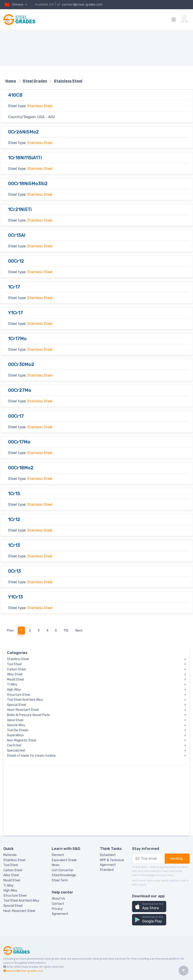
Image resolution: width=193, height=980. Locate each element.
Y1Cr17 (16, 313)
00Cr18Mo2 (21, 468)
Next (79, 630)
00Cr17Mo (19, 442)
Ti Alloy (9, 886)
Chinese (14, 5)
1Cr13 (14, 545)
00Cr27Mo (20, 390)
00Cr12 (16, 261)
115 (66, 630)
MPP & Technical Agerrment (112, 862)
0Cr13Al (17, 235)
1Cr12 (14, 519)
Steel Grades (30, 967)
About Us (58, 899)
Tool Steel (11, 865)
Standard (107, 870)
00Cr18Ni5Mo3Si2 (28, 184)
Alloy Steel (11, 875)
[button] (149, 907)
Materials (10, 855)
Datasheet (108, 855)
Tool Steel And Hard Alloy (21, 901)
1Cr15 (14, 494)
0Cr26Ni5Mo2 (24, 132)
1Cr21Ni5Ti (20, 209)
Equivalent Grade (64, 860)
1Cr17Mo (17, 339)
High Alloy (10, 890)
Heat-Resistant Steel (19, 911)
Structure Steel (15, 896)
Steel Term (60, 880)
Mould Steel (12, 880)
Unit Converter (63, 870)
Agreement (60, 914)
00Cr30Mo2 (21, 364)
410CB (15, 95)
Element (58, 855)
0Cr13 (15, 571)
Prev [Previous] (10, 630)
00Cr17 (16, 416)
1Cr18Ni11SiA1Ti (25, 158)
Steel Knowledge (64, 875)
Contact (58, 904)
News (56, 865)
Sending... (177, 858)
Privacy (57, 909)
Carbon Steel (13, 870)
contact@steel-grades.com (82, 5)
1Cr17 (14, 287)
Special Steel (13, 906)
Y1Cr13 (16, 597)
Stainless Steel (40, 106)
